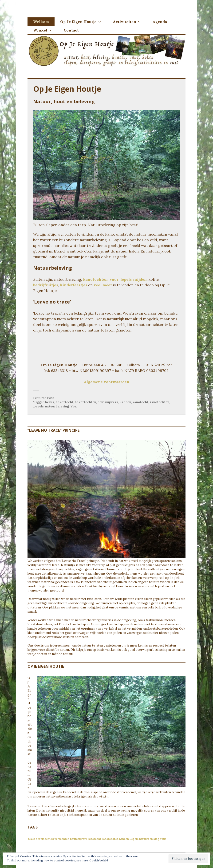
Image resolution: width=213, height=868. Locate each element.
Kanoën (125, 402)
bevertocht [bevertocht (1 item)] (43, 839)
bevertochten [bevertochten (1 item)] (60, 839)
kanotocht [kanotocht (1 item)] (94, 839)
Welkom (41, 22)
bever (50, 402)
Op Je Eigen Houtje (78, 22)
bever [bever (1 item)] (31, 839)
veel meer (103, 285)
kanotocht (140, 402)
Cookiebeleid (99, 860)
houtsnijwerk (108, 402)
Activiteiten (124, 22)
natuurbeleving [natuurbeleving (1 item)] (149, 839)
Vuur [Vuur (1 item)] (163, 839)
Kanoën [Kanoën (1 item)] (124, 839)
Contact (71, 30)
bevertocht (65, 402)
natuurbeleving (57, 406)
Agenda (160, 22)
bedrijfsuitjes (46, 285)
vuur (114, 279)
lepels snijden (134, 279)
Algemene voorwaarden (106, 382)
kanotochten (95, 279)
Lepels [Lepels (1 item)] (134, 839)
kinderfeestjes (74, 285)
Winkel (40, 30)
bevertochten (85, 402)
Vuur (74, 406)
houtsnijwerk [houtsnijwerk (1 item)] (79, 839)
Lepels (38, 406)
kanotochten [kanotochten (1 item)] (110, 839)
